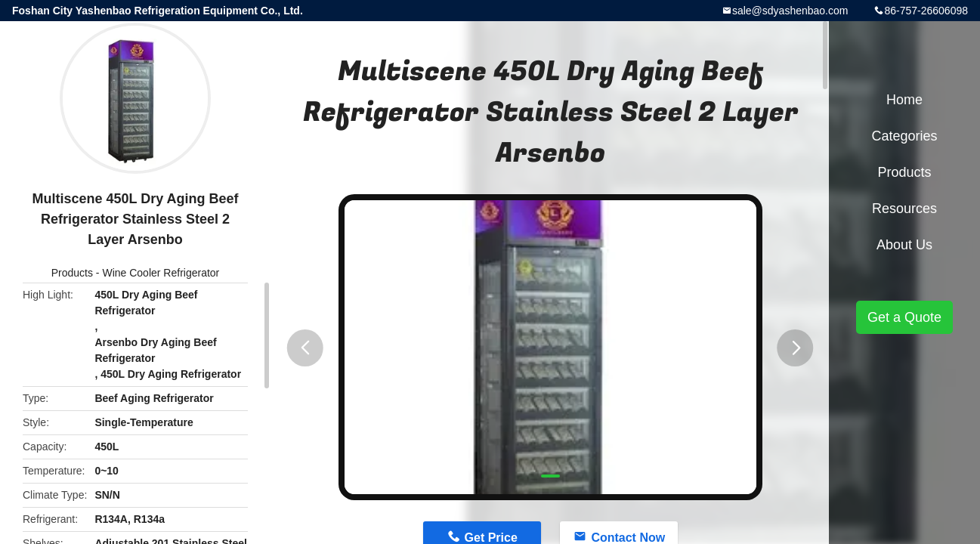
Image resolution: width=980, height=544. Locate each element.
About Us (904, 245)
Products (72, 273)
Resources (904, 209)
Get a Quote (904, 317)
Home (904, 100)
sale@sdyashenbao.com (790, 11)
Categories (904, 136)
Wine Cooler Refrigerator (161, 273)
